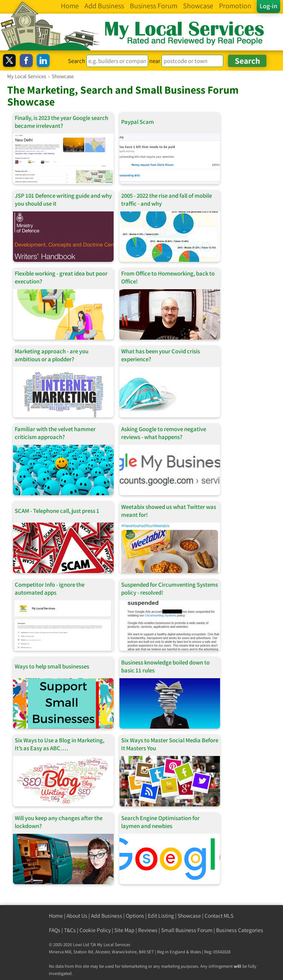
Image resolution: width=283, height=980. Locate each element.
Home (56, 916)
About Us (77, 916)
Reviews (148, 930)
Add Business (107, 916)
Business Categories (240, 930)
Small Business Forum (187, 930)
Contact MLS (219, 916)
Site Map (124, 930)
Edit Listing (161, 916)
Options (135, 916)
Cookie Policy (95, 930)
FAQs (55, 930)
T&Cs (70, 930)
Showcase (189, 916)
